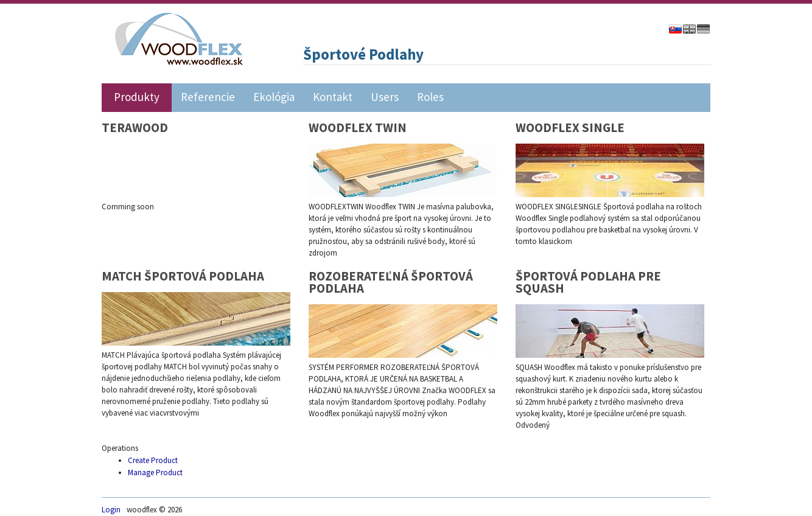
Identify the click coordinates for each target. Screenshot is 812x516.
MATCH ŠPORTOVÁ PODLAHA (183, 276)
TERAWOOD (135, 128)
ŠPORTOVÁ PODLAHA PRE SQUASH (588, 282)
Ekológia (274, 96)
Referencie (208, 96)
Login (111, 510)
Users (385, 96)
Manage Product (155, 472)
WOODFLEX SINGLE (570, 128)
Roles (430, 96)
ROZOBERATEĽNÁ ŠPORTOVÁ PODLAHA (391, 282)
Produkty (137, 96)
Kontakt (333, 96)
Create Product (153, 460)
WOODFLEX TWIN (358, 128)
